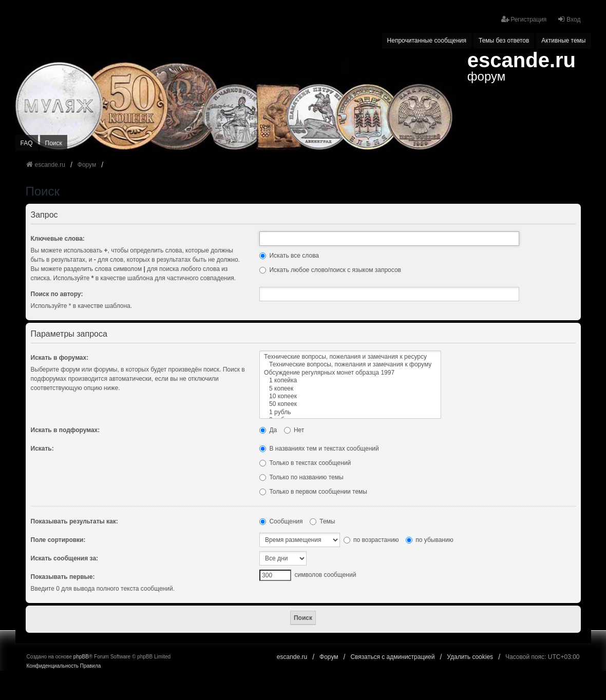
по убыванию (430, 540)
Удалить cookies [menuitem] (470, 657)
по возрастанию (371, 540)
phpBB (81, 657)
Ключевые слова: (58, 239)
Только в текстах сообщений (305, 463)
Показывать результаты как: (74, 521)
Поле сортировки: (58, 540)
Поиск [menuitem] (54, 143)
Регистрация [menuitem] (524, 19)
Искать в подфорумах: (65, 430)
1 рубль (350, 412)
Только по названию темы (301, 477)
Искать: (42, 449)
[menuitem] (53, 666)
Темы (323, 521)
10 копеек (350, 396)
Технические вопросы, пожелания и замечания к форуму (350, 365)
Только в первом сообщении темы (313, 492)
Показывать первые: (63, 577)
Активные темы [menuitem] (563, 41)
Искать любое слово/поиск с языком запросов (330, 270)
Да (268, 430)
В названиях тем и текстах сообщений (319, 449)
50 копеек (350, 404)
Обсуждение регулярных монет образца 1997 (350, 373)
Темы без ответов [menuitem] (504, 41)
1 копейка (350, 381)
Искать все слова (289, 256)
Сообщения (281, 521)
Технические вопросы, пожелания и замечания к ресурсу (350, 357)
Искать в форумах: (60, 358)
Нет (294, 430)
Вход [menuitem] (569, 19)
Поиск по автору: (57, 294)
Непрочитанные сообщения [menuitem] (427, 41)
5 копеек (350, 389)
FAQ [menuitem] (27, 143)
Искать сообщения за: (65, 558)
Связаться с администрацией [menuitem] (392, 657)
